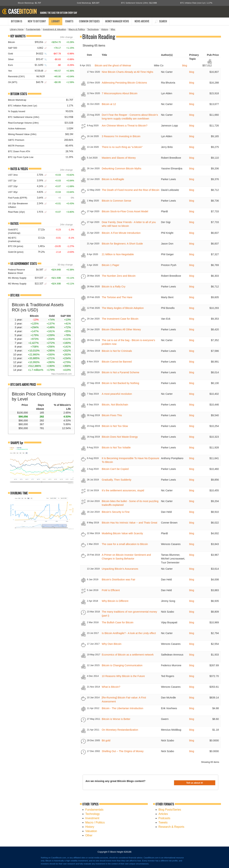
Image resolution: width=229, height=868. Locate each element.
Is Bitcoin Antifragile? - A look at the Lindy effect (129, 633)
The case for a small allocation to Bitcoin (125, 544)
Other (89, 835)
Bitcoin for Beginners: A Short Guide (122, 244)
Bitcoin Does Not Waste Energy (120, 437)
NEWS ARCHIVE (142, 21)
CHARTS (69, 21)
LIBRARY (55, 21)
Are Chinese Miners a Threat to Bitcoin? (125, 126)
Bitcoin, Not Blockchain (115, 405)
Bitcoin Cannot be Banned (117, 362)
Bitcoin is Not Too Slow (115, 426)
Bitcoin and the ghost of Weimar (113, 65)
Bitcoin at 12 (109, 104)
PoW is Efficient (111, 590)
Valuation (91, 831)
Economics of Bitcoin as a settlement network (128, 655)
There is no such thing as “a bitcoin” (122, 147)
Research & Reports (171, 827)
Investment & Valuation (54, 29)
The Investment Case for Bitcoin (120, 319)
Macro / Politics (95, 822)
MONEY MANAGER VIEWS (117, 21)
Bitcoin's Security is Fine (116, 512)
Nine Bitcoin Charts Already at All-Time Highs (127, 72)
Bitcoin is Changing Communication (122, 665)
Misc (113, 29)
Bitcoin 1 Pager (111, 265)
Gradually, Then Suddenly (117, 480)
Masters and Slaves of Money (119, 158)
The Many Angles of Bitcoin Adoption (123, 308)
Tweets (163, 822)
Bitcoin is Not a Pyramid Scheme (121, 372)
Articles (163, 814)
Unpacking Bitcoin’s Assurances (120, 569)
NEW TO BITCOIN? (37, 21)
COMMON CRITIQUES (89, 21)
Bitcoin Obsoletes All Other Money (121, 329)
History (105, 29)
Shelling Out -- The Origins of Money (123, 751)
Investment (92, 818)
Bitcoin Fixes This (112, 415)
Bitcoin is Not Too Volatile (116, 448)
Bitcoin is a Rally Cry (114, 287)
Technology (93, 29)
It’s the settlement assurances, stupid (123, 490)
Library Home (17, 29)
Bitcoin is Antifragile (113, 179)
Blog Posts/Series (170, 810)
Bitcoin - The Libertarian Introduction (123, 708)
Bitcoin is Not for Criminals (117, 351)
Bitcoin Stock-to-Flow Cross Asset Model (125, 211)
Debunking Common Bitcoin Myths (122, 168)
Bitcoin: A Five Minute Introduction (121, 233)
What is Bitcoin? (111, 687)
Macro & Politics (77, 29)
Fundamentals (33, 29)
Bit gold (106, 740)
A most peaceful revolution (117, 394)
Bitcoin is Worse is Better (116, 719)
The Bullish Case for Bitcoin (118, 622)
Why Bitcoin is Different (115, 601)
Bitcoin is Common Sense (117, 201)
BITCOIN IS (17, 21)
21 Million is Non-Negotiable (118, 254)
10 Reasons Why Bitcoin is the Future (123, 676)
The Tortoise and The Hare (117, 297)
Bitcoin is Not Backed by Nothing (120, 383)
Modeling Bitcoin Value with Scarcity (122, 533)
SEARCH (161, 21)
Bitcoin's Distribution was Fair (119, 580)
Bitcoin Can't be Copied (115, 469)
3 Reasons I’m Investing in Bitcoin (121, 136)
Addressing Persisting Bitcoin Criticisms (124, 83)
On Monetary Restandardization (120, 730)
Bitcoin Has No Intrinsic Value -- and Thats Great (130, 523)
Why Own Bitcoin (112, 644)
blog (185, 65)
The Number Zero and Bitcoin (119, 276)
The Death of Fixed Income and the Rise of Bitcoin (131, 190)
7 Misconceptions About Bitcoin (120, 93)
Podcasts (164, 818)
